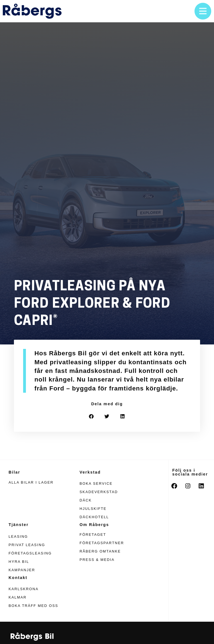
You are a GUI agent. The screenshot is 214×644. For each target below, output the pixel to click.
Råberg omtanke (100, 551)
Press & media (97, 560)
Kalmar (18, 597)
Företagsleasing (30, 553)
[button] (92, 416)
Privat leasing (27, 545)
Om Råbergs (94, 525)
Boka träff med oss (33, 606)
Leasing (18, 536)
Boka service (96, 483)
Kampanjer (22, 570)
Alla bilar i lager (31, 482)
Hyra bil (19, 562)
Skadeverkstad (99, 492)
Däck (86, 500)
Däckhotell (94, 517)
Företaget (93, 535)
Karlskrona (24, 589)
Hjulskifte (93, 509)
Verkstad (90, 472)
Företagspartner (102, 543)
